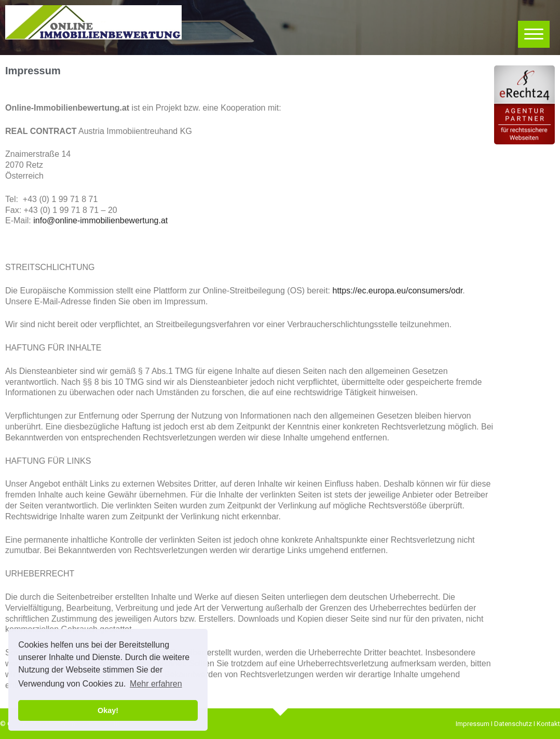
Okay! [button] (108, 710)
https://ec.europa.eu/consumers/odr (398, 291)
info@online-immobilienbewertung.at (100, 220)
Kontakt (548, 724)
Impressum (473, 724)
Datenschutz (513, 724)
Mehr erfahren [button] (156, 684)
